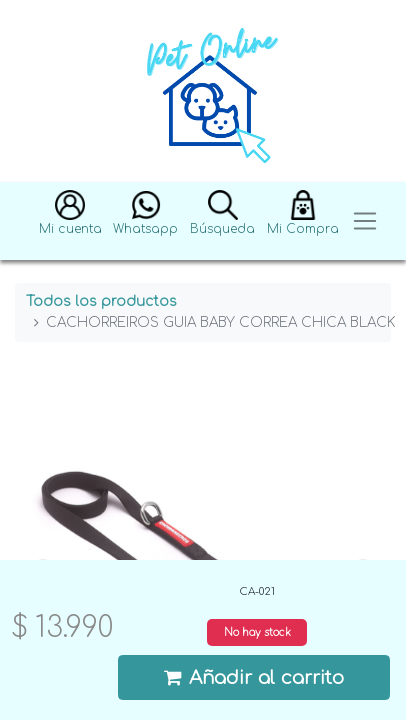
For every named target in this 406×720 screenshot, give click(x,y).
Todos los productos (101, 301)
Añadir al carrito (254, 677)
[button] (70, 221)
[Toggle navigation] (365, 221)
